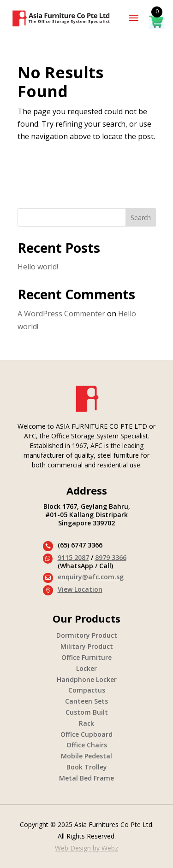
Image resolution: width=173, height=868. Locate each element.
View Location (80, 589)
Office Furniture (86, 657)
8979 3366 (111, 557)
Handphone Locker (87, 679)
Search (141, 218)
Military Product (87, 646)
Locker (86, 668)
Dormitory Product (87, 635)
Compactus (87, 690)
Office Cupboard (86, 734)
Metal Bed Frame (86, 778)
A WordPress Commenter (61, 314)
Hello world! (38, 267)
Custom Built (87, 712)
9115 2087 (73, 557)
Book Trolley (87, 767)
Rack (86, 723)
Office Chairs (87, 745)
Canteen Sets (86, 701)
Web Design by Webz (86, 848)
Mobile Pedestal (86, 756)
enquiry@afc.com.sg (91, 577)
